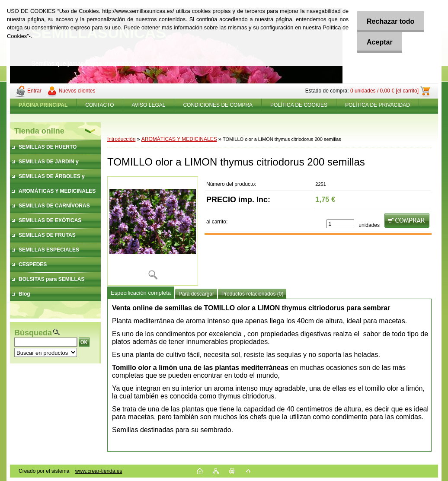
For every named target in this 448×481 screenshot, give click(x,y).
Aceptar (378, 42)
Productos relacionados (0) (252, 294)
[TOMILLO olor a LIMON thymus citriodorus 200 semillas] (153, 231)
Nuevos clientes (77, 91)
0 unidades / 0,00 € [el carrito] (384, 91)
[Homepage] (43, 105)
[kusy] (340, 224)
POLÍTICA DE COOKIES (299, 105)
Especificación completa (141, 293)
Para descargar (196, 294)
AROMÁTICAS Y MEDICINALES (179, 139)
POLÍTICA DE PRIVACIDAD (378, 105)
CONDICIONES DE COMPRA (218, 105)
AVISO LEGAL (149, 105)
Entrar (34, 91)
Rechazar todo (389, 21)
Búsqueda (33, 333)
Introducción (121, 139)
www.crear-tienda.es (99, 471)
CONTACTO (99, 105)
